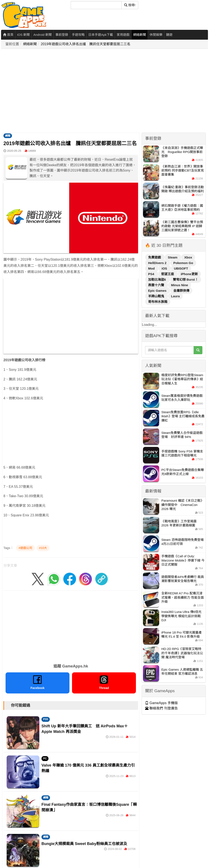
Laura (175, 296)
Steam (173, 257)
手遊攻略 (78, 35)
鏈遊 (169, 35)
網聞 (8, 136)
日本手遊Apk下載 (101, 35)
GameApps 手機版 (161, 703)
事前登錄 (62, 35)
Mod (152, 268)
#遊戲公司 (25, 548)
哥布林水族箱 (158, 302)
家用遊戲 (123, 35)
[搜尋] (96, 5)
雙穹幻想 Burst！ (185, 279)
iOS (165, 268)
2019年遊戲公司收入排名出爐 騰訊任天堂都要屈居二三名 (86, 44)
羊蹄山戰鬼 (157, 296)
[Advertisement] (40, 91)
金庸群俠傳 (181, 291)
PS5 (46, 719)
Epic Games (158, 291)
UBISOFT (181, 268)
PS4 (152, 274)
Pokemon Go (183, 263)
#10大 (43, 548)
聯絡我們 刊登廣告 (161, 708)
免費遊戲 (155, 257)
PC (45, 758)
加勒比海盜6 (157, 279)
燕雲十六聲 (157, 285)
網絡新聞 (140, 35)
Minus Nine (180, 285)
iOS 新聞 (23, 35)
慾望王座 (168, 274)
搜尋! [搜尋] (130, 5)
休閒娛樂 (156, 35)
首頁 (8, 35)
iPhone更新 (189, 274)
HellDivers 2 (158, 263)
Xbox (188, 257)
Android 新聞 (43, 35)
